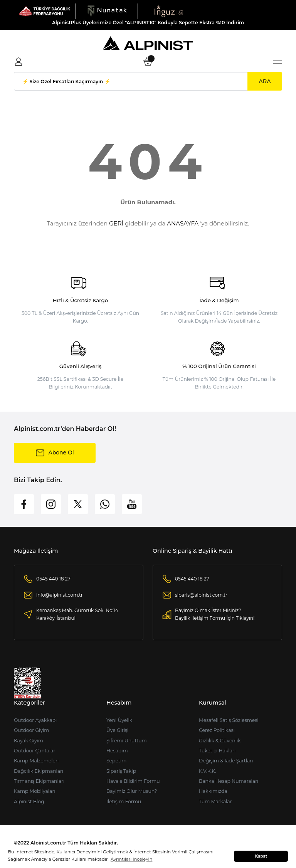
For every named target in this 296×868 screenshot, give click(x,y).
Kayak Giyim (29, 741)
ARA (265, 81)
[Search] (148, 81)
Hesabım (117, 751)
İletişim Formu (124, 802)
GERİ (116, 223)
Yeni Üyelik (119, 720)
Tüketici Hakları (217, 751)
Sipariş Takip (121, 771)
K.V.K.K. (208, 771)
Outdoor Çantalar (34, 751)
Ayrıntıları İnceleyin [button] (131, 859)
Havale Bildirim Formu (133, 781)
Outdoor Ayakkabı (35, 720)
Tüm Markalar (215, 802)
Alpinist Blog (29, 802)
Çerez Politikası (217, 730)
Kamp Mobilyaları (35, 791)
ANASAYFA (183, 223)
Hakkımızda (213, 791)
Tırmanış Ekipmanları (39, 781)
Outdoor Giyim (31, 730)
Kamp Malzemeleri (36, 761)
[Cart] (148, 62)
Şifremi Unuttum (127, 741)
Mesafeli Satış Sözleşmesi (229, 720)
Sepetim (116, 761)
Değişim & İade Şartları (226, 761)
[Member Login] (18, 62)
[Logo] (45, 11)
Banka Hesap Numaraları (229, 781)
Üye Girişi (117, 730)
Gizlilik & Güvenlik (220, 741)
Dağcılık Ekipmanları (39, 771)
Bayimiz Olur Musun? (132, 791)
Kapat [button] (261, 856)
